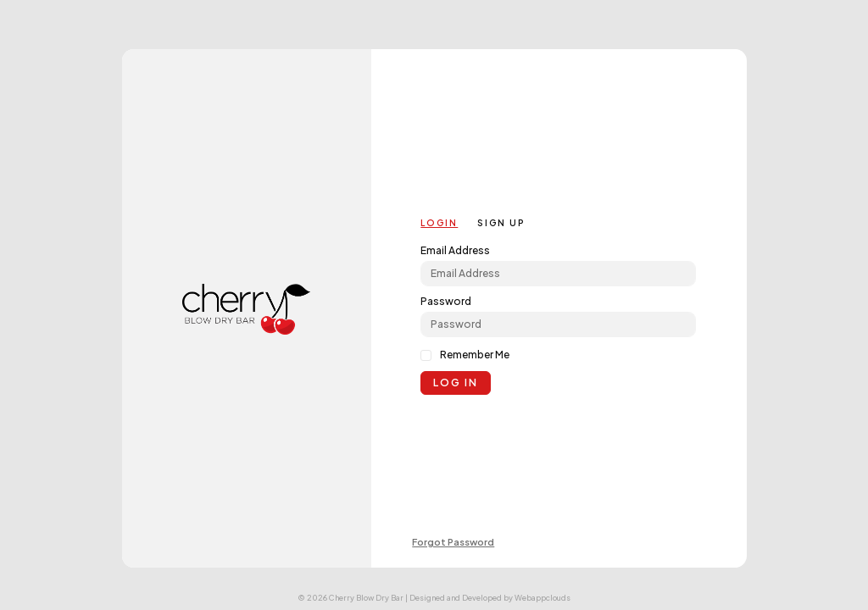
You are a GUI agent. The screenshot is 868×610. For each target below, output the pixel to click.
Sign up (501, 223)
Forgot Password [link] (453, 542)
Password (446, 301)
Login (439, 223)
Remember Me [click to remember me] (475, 355)
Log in (456, 383)
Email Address (455, 250)
